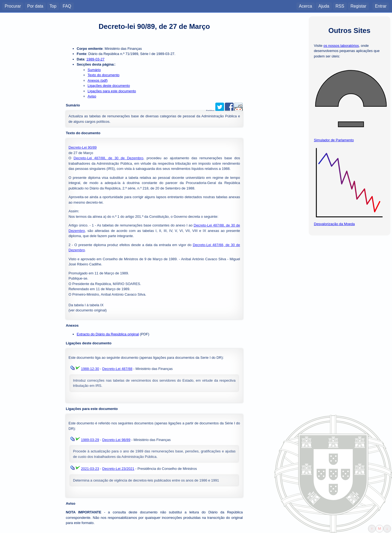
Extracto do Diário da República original (108, 334)
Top (53, 6)
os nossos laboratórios (341, 46)
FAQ (67, 6)
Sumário (94, 70)
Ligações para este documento (112, 91)
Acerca (306, 6)
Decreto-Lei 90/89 (83, 147)
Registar (359, 6)
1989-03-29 (90, 440)
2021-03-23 (90, 469)
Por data (35, 6)
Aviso (92, 96)
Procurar (13, 6)
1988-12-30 (90, 369)
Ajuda (324, 6)
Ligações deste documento (109, 86)
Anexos (72, 325)
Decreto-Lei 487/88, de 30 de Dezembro (108, 158)
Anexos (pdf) (98, 80)
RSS (340, 6)
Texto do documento (104, 75)
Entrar (381, 6)
